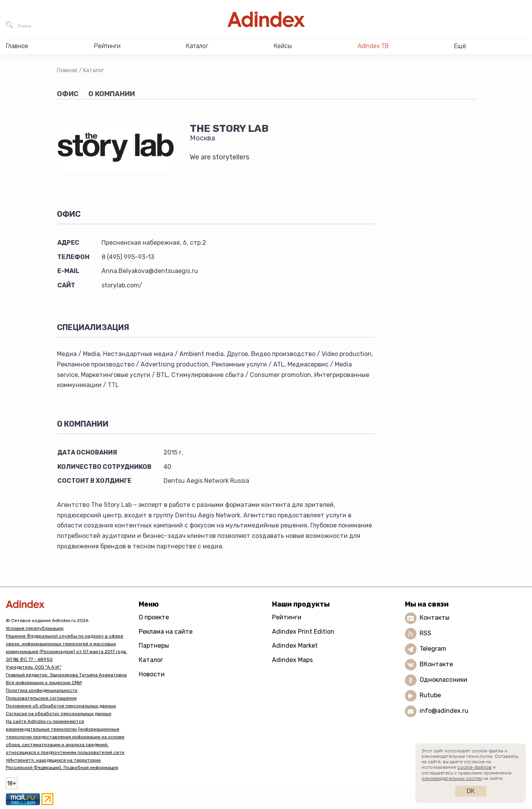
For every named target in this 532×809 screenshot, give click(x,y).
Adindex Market (295, 646)
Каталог (94, 70)
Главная (67, 70)
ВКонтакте (436, 664)
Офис (68, 94)
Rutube (430, 695)
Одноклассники (443, 680)
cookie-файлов (474, 767)
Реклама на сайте (166, 632)
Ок (471, 791)
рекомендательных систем (452, 778)
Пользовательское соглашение (41, 698)
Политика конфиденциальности (42, 690)
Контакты (435, 618)
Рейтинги (287, 617)
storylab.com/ (122, 285)
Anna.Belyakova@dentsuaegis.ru (150, 271)
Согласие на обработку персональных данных (59, 714)
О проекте (154, 617)
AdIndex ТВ (373, 46)
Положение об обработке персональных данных (61, 706)
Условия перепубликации (35, 628)
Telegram (433, 649)
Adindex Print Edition (303, 632)
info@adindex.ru (444, 711)
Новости (152, 674)
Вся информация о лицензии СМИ (44, 683)
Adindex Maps (292, 660)
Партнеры (154, 646)
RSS (425, 633)
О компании (112, 94)
